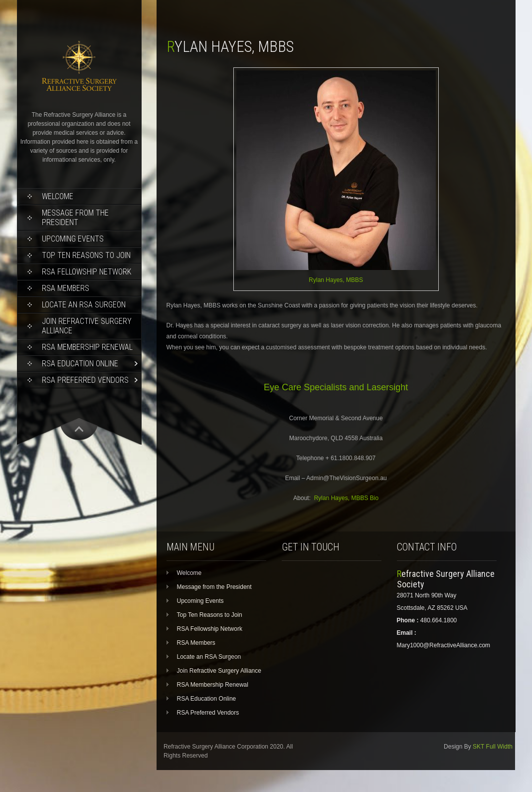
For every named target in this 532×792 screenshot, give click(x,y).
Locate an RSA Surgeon (84, 305)
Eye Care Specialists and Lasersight (336, 387)
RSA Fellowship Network (87, 272)
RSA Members (66, 288)
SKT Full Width (493, 747)
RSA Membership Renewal (87, 347)
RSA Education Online (80, 364)
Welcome (58, 196)
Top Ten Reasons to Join (86, 255)
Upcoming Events (73, 239)
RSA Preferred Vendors (85, 380)
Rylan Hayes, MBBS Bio (346, 498)
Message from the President (75, 218)
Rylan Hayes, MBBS (336, 280)
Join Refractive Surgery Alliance (87, 326)
